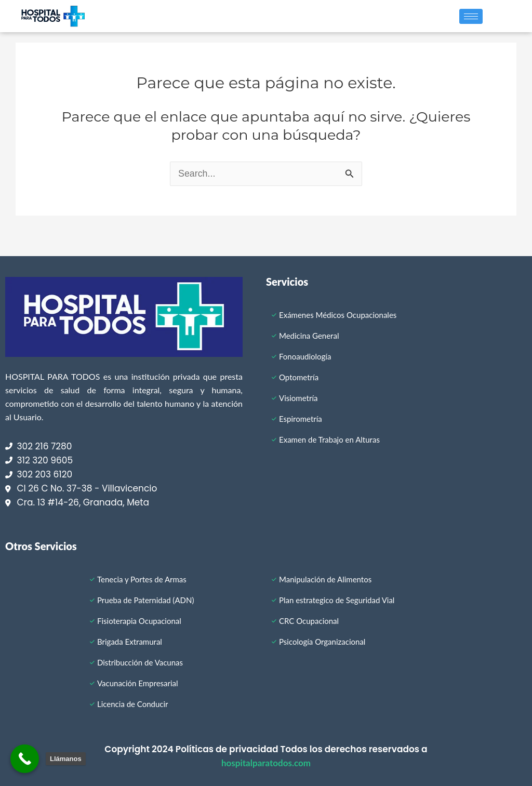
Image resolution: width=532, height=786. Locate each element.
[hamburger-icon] (471, 16)
